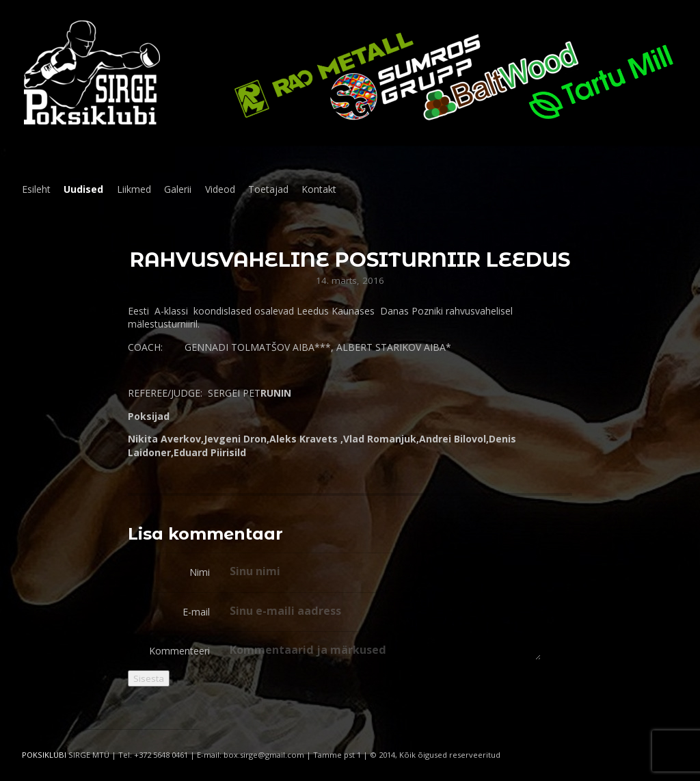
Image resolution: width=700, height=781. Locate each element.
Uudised (83, 189)
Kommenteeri (179, 651)
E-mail (196, 612)
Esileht (36, 189)
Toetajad (268, 189)
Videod (220, 189)
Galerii (178, 189)
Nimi (200, 572)
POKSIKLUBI (44, 755)
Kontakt (319, 189)
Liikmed (134, 189)
